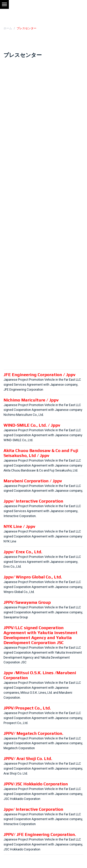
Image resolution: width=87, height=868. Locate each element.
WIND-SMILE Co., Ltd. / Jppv (32, 425)
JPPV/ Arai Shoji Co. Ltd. (28, 759)
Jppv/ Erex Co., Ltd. (23, 552)
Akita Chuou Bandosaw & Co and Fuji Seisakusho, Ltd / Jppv (41, 453)
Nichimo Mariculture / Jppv (31, 400)
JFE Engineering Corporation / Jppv (39, 375)
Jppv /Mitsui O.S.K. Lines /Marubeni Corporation (40, 675)
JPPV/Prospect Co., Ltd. (27, 708)
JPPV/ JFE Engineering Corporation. (40, 834)
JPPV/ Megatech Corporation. (33, 733)
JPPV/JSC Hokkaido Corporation (36, 784)
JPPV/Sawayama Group (27, 602)
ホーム (8, 28)
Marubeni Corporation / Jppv (33, 481)
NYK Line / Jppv (19, 526)
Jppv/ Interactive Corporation (33, 501)
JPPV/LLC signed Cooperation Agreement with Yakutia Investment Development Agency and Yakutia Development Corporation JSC (40, 635)
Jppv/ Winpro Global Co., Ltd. (33, 577)
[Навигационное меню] (4, 4)
